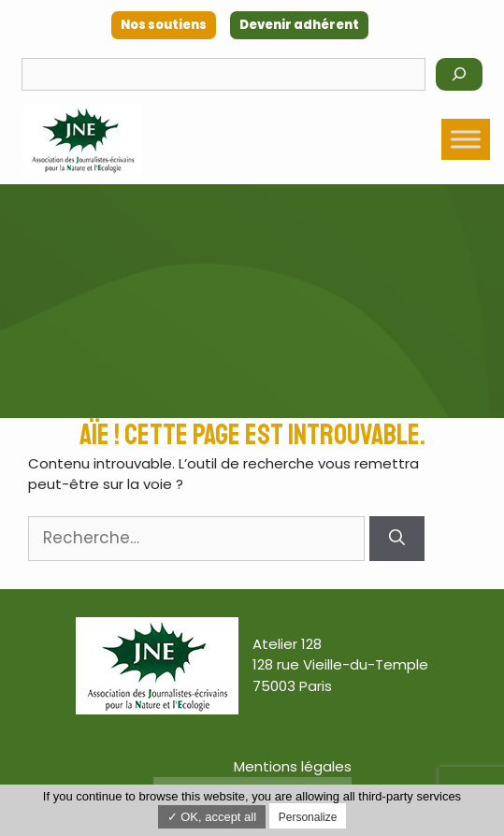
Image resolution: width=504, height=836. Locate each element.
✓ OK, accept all (212, 817)
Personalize (308, 817)
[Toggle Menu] (466, 140)
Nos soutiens (164, 25)
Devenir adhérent (299, 25)
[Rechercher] (459, 74)
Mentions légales (293, 766)
